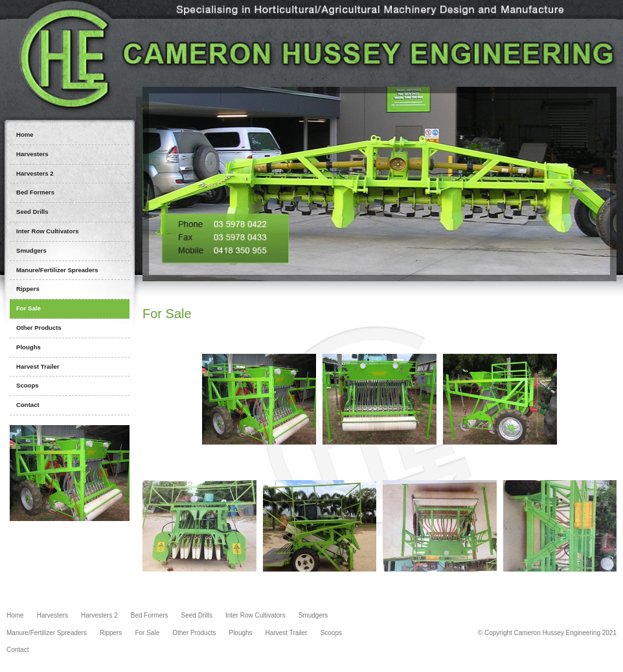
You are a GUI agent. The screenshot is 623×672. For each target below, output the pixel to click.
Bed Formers (150, 615)
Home (15, 615)
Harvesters (52, 615)
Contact (17, 650)
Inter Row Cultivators (255, 615)
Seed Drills (197, 615)
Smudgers (313, 615)
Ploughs (240, 633)
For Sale (147, 633)
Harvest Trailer (287, 633)
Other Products (194, 633)
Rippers (111, 633)
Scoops (331, 633)
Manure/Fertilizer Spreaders (47, 633)
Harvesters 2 (99, 615)
